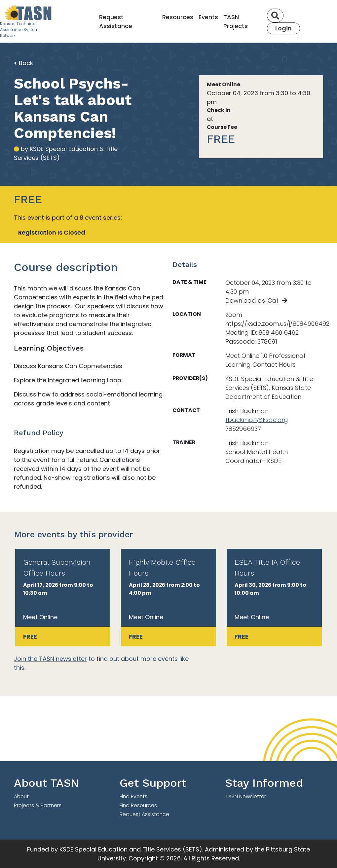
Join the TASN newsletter (50, 659)
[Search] (275, 16)
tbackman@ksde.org (257, 420)
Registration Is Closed (52, 232)
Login (283, 28)
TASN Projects (236, 21)
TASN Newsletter (246, 796)
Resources (178, 17)
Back (23, 63)
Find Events (133, 796)
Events (208, 17)
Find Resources (138, 805)
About (21, 796)
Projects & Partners (38, 805)
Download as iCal (252, 301)
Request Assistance (116, 21)
